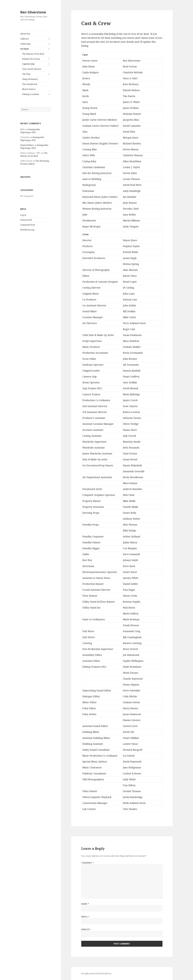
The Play (26, 74)
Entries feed (26, 220)
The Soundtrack (30, 84)
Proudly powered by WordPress (96, 973)
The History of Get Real (33, 54)
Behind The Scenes (31, 59)
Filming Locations (31, 94)
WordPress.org (27, 230)
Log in (23, 215)
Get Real (24, 49)
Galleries (24, 39)
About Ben (25, 34)
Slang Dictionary (30, 79)
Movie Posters (29, 89)
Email (85, 917)
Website (86, 929)
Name (85, 904)
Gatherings (26, 44)
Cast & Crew (28, 64)
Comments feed (28, 225)
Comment (88, 863)
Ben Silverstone (33, 12)
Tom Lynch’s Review (32, 69)
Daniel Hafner (27, 145)
